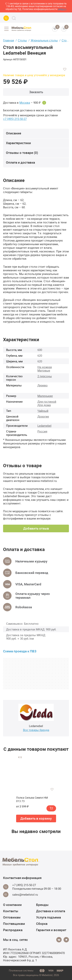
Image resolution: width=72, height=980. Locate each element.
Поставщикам (14, 924)
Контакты (11, 911)
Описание (14, 133)
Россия (42, 431)
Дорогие (43, 416)
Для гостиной (47, 402)
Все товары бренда (36, 730)
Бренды (42, 905)
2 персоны (45, 376)
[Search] (14, 18)
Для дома (44, 405)
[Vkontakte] (59, 940)
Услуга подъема (48, 917)
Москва (25, 103)
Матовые (44, 370)
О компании (12, 905)
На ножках (45, 367)
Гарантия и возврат (51, 930)
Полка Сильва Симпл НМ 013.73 (32, 799)
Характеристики (18, 143)
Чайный (43, 411)
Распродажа (13, 930)
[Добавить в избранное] (65, 69)
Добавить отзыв (36, 528)
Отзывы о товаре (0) (22, 153)
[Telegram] (66, 940)
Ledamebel (44, 426)
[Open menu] (6, 29)
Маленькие (45, 396)
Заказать (36, 92)
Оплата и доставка (20, 162)
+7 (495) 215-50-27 (15, 119)
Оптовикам (12, 917)
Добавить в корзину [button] (36, 818)
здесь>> (62, 9)
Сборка (42, 924)
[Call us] (6, 18)
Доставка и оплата (51, 911)
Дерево (43, 385)
